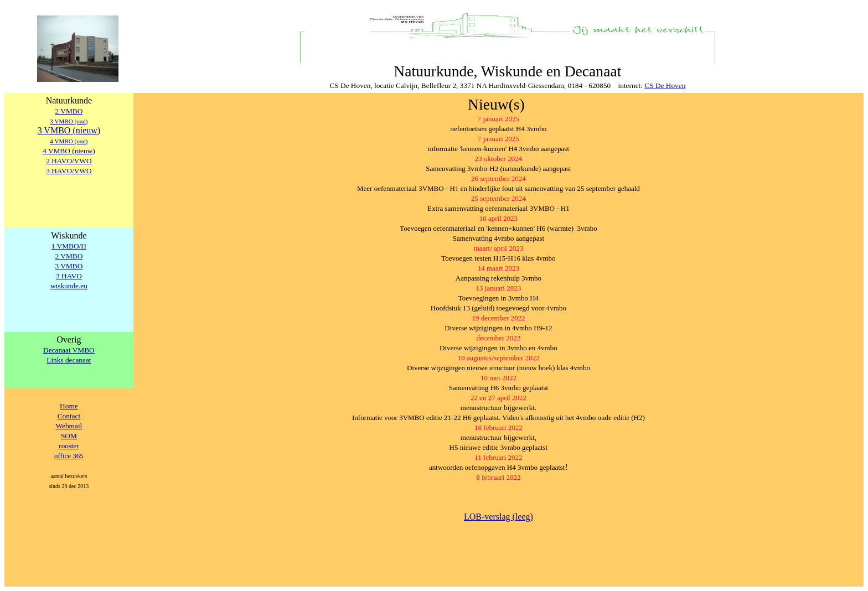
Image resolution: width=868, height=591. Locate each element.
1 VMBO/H (69, 246)
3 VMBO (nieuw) (69, 130)
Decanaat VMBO (69, 350)
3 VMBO (69, 266)
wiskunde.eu (69, 286)
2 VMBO (69, 111)
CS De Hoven (665, 85)
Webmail (69, 426)
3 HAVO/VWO (69, 171)
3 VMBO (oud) (69, 121)
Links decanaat (69, 360)
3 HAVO (69, 276)
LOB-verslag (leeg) (498, 517)
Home (69, 406)
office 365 (69, 456)
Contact (69, 416)
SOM (69, 436)
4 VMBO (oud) (69, 141)
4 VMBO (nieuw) (69, 151)
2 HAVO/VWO (69, 161)
